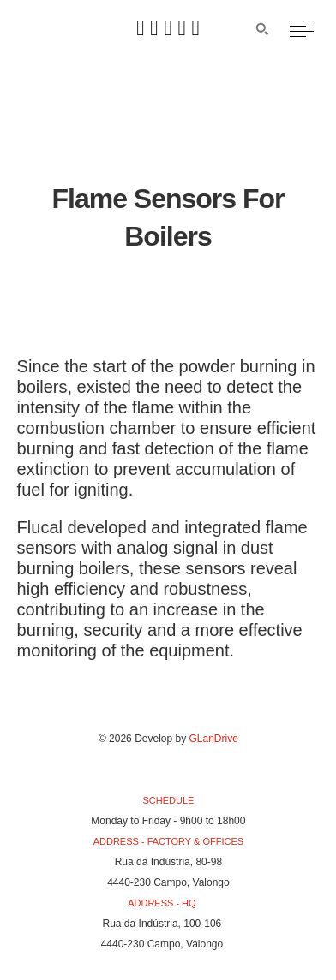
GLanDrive (214, 739)
